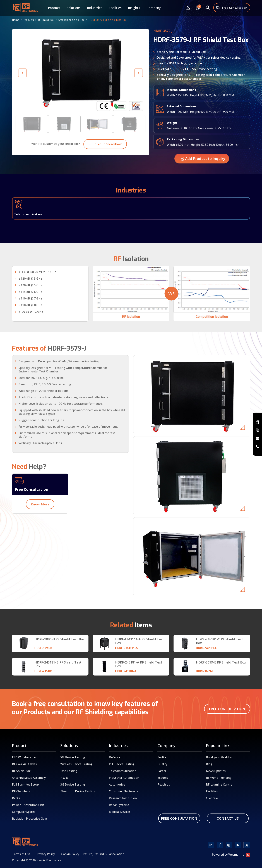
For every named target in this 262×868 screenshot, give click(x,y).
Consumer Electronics (124, 791)
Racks (16, 798)
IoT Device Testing (122, 764)
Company (154, 8)
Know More (40, 520)
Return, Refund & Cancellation (104, 854)
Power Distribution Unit (28, 805)
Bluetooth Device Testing (78, 791)
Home (16, 20)
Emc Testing (69, 771)
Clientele (212, 798)
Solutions (74, 8)
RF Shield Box (46, 20)
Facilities (115, 8)
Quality (162, 764)
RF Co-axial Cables (24, 764)
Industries (95, 8)
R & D (64, 778)
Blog (209, 764)
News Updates (216, 771)
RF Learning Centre (219, 784)
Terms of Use (21, 854)
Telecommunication (123, 771)
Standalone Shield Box (71, 20)
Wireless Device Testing (76, 764)
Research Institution (123, 798)
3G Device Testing (73, 784)
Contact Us (228, 818)
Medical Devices (120, 812)
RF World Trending (219, 778)
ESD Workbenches (24, 757)
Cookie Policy (70, 854)
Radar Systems (119, 805)
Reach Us (164, 784)
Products (29, 20)
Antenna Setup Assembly (29, 778)
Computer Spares (24, 812)
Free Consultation (232, 8)
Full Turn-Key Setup (25, 784)
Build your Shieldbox (220, 757)
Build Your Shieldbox (105, 160)
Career (162, 771)
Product (54, 8)
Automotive (117, 784)
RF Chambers (21, 791)
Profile (162, 757)
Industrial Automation (124, 778)
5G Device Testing (73, 757)
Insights (134, 8)
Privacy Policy (46, 854)
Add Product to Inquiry (203, 174)
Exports (163, 778)
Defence (115, 757)
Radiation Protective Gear (30, 819)
